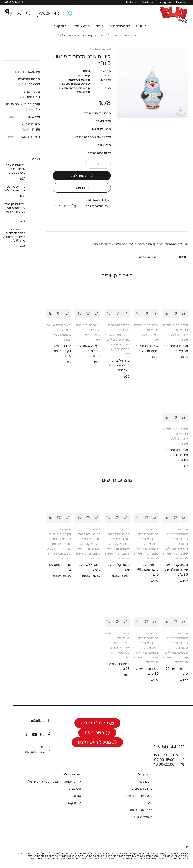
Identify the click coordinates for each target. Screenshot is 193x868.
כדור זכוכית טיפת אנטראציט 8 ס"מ (15, 188)
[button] (184, 313)
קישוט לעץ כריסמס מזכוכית (74, 88)
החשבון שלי (145, 774)
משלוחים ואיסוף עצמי (139, 796)
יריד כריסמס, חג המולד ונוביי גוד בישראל (55, 781)
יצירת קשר (74, 803)
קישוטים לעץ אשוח (109, 35)
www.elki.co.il (38, 858)
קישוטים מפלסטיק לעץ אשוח (120, 349)
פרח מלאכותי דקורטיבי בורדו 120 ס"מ (119, 365)
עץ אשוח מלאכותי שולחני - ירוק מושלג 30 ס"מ (15, 169)
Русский (47, 13)
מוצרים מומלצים (71, 774)
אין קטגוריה (32, 71)
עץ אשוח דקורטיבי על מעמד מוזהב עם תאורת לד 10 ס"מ (15, 210)
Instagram (164, 2)
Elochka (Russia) (100, 49)
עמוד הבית (131, 35)
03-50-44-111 (14, 2)
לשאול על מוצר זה (64, 205)
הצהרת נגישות (143, 817)
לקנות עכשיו (82, 188)
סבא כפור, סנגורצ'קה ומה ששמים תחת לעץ (176, 544)
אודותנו (76, 796)
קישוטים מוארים (29, 137)
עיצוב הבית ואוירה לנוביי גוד (117, 334)
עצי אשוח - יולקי (28, 117)
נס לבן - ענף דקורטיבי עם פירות (62, 351)
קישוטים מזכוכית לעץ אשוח (74, 84)
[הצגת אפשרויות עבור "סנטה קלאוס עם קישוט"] (96, 518)
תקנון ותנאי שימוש (141, 810)
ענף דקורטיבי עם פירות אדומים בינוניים (176, 455)
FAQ (149, 803)
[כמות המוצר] (98, 164)
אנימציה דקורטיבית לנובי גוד (177, 534)
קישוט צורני (83, 92)
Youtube (148, 2)
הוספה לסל (79, 176)
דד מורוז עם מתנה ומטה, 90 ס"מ (148, 569)
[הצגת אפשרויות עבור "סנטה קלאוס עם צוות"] (67, 518)
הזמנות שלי (145, 781)
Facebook (182, 2)
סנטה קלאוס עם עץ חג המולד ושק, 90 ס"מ (176, 569)
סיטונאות (75, 788)
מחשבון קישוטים (142, 788)
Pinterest (132, 2)
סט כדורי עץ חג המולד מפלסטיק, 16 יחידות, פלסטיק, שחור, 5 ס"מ (14, 235)
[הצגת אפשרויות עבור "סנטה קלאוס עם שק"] (125, 518)
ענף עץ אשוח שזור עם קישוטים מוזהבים (88, 351)
